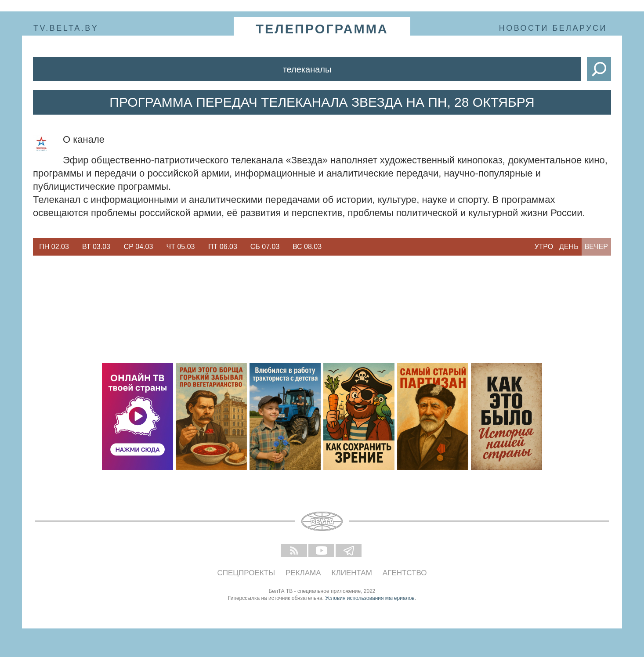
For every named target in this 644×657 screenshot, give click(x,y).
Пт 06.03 (223, 247)
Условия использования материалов (370, 598)
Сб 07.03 (265, 247)
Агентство (405, 573)
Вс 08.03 (307, 247)
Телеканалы (307, 69)
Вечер (596, 247)
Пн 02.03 (54, 247)
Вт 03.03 (96, 247)
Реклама (303, 573)
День (569, 247)
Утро (544, 247)
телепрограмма (322, 29)
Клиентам (352, 573)
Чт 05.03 (181, 247)
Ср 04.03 (139, 247)
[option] (54, 247)
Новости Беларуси (553, 28)
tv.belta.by (66, 28)
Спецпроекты (246, 573)
